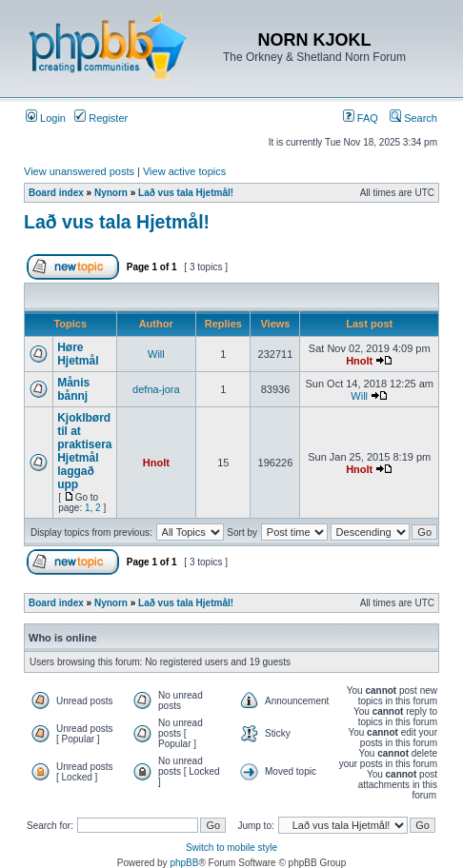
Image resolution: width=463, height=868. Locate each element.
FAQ (361, 118)
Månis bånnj (73, 389)
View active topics (184, 171)
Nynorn (111, 193)
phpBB (184, 863)
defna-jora (156, 389)
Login (46, 118)
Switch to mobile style (231, 848)
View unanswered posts (79, 171)
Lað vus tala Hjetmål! (186, 193)
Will (156, 354)
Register (101, 118)
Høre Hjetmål (78, 354)
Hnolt (359, 361)
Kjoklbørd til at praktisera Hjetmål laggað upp (84, 451)
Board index (56, 193)
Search (413, 118)
